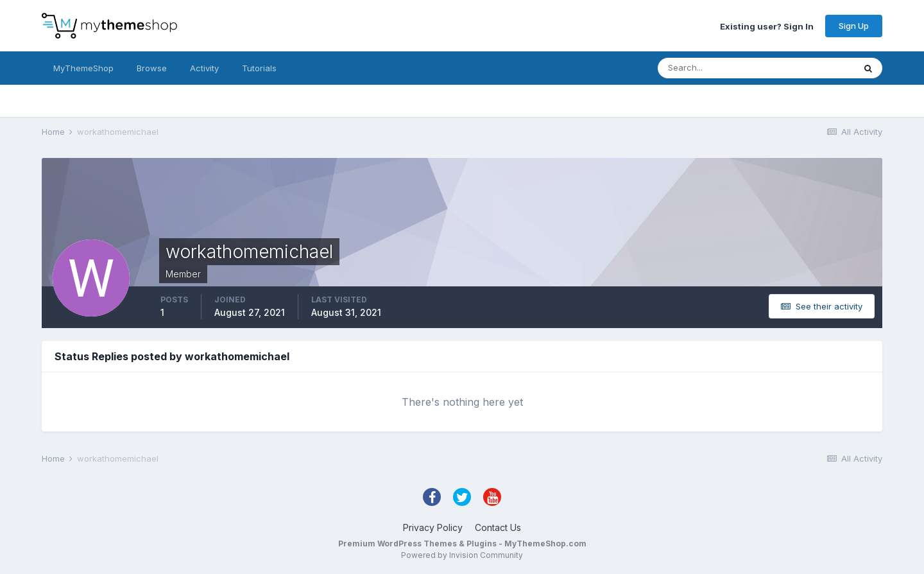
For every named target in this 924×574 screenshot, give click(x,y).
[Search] (714, 68)
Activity (204, 68)
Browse (152, 68)
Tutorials (259, 68)
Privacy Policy (433, 527)
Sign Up (854, 26)
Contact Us (498, 527)
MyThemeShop (83, 68)
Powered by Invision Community (462, 555)
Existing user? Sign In (767, 26)
